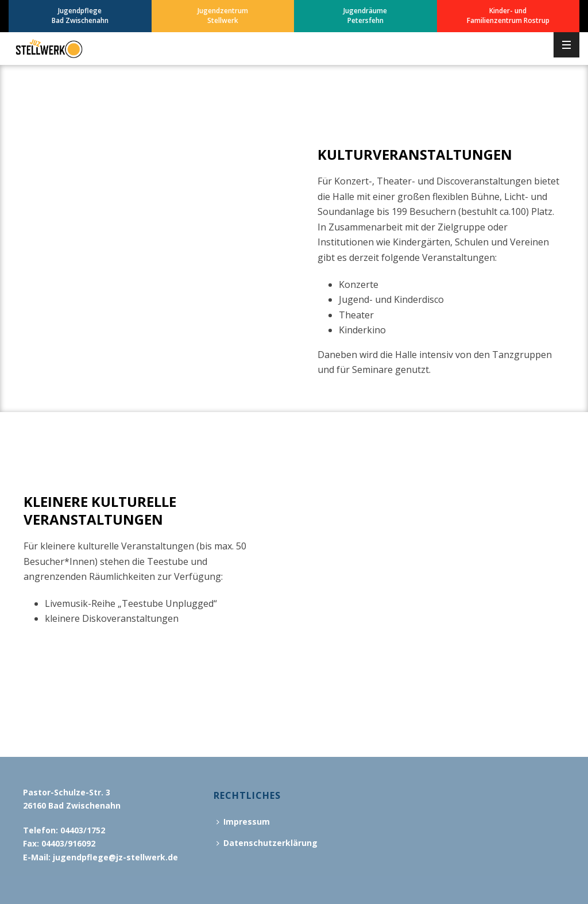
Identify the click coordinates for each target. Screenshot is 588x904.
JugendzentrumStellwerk (223, 16)
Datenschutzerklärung (267, 843)
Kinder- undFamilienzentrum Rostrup (508, 16)
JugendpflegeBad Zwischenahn (80, 16)
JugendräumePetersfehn (365, 16)
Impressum (243, 822)
